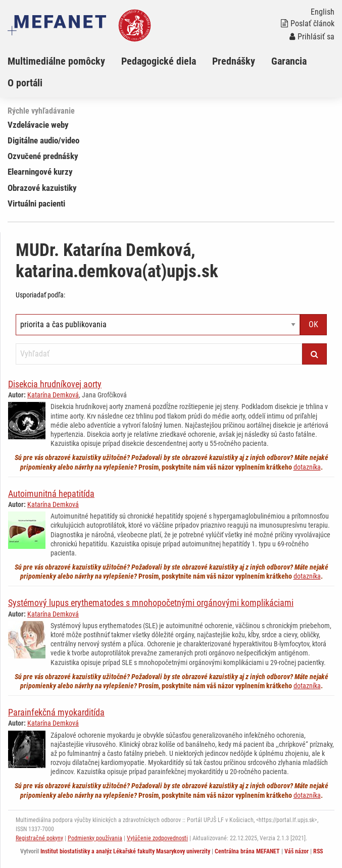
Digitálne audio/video (43, 140)
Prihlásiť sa (312, 37)
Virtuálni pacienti (36, 203)
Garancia (289, 61)
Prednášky (234, 61)
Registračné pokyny (39, 838)
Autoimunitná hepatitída (51, 494)
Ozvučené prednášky (43, 156)
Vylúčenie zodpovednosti (157, 838)
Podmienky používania (95, 838)
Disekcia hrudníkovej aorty (55, 384)
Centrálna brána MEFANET (247, 851)
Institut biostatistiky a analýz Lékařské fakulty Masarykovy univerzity (125, 851)
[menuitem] (64, 61)
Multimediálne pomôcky (56, 61)
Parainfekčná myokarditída (56, 712)
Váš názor (297, 851)
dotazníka (307, 467)
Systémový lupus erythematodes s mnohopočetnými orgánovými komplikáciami (151, 603)
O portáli (25, 83)
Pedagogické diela (159, 61)
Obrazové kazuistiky (42, 188)
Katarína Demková (53, 395)
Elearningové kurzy (40, 172)
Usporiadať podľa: (40, 295)
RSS (318, 851)
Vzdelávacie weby (38, 125)
